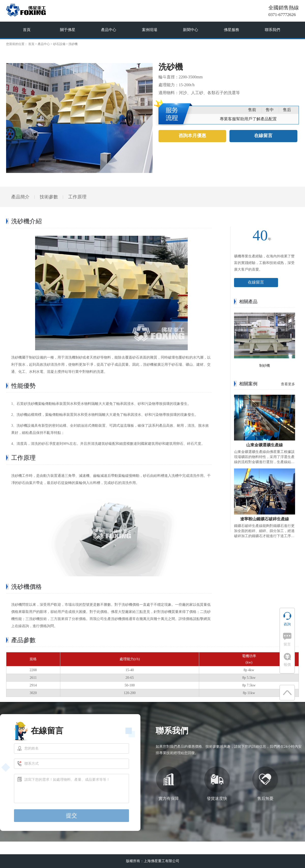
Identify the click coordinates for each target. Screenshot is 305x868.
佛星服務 (231, 30)
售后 (287, 110)
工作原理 (77, 197)
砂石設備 (59, 44)
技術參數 (49, 197)
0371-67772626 (282, 15)
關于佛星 (68, 30)
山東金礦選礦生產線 (265, 445)
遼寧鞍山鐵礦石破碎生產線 (265, 519)
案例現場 (150, 30)
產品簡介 (20, 197)
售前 (252, 110)
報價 (287, 660)
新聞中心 (191, 30)
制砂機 (265, 366)
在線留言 (263, 136)
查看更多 (288, 384)
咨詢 (287, 619)
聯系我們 (272, 30)
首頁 (27, 30)
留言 (287, 639)
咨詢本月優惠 (192, 136)
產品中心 (109, 30)
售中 (270, 110)
